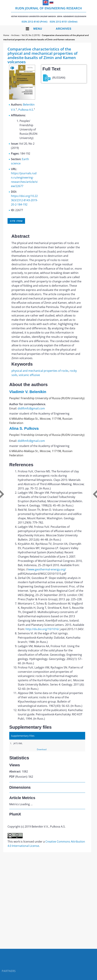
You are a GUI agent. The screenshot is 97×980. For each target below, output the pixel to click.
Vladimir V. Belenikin (28, 392)
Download (42, 749)
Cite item (16, 221)
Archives (64, 29)
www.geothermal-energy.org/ (47, 569)
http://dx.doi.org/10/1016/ (42, 629)
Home (6, 35)
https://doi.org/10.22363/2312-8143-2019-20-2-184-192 (24, 200)
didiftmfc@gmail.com (31, 408)
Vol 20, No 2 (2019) (31, 35)
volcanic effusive (29, 375)
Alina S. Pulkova (24, 428)
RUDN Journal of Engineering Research (49, 12)
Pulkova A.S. (26, 110)
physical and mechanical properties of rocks (40, 371)
